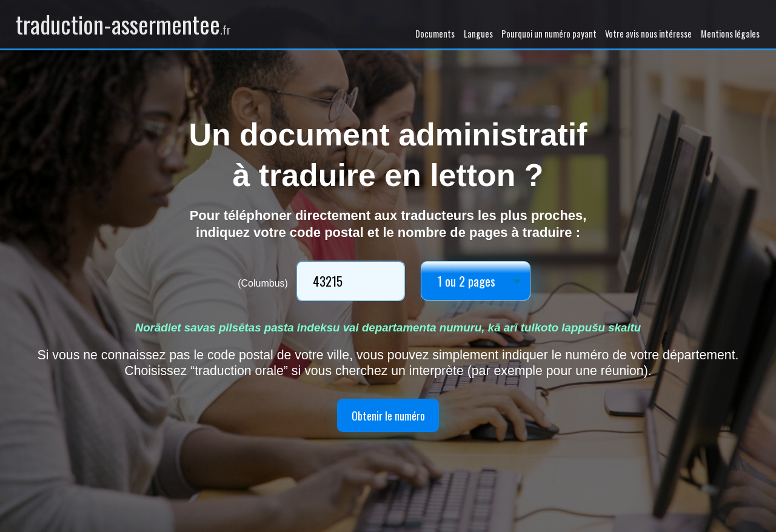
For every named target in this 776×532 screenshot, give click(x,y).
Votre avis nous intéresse (648, 34)
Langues (478, 34)
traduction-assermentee (123, 24)
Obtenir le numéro (388, 415)
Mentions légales (730, 34)
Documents (435, 34)
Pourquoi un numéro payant (549, 34)
